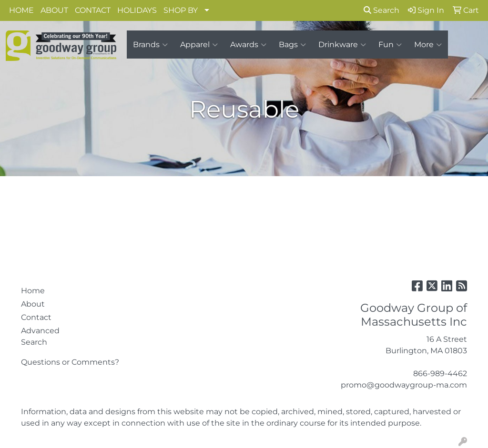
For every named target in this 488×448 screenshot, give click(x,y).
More (428, 45)
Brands (150, 45)
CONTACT (93, 10)
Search (381, 10)
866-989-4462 (440, 373)
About (33, 304)
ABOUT (54, 10)
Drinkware (342, 45)
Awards (248, 45)
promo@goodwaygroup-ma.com (404, 385)
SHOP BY (181, 10)
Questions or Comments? (70, 362)
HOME (21, 10)
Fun (390, 45)
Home (33, 291)
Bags (292, 45)
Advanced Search (40, 336)
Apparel (199, 45)
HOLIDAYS (137, 10)
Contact (36, 317)
